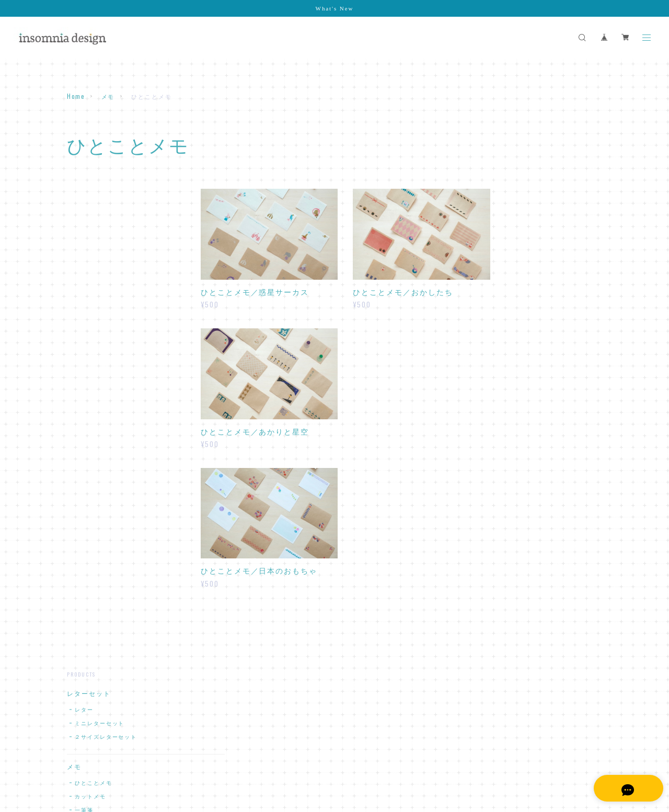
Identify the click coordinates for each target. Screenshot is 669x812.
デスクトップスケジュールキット (118, 599)
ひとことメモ (94, 290)
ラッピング (85, 407)
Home (76, 96)
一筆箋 (84, 318)
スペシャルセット (96, 506)
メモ (108, 96)
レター (84, 217)
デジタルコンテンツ (100, 579)
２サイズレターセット (106, 244)
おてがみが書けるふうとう (112, 377)
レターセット (89, 201)
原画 (74, 530)
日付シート (90, 617)
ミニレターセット (100, 231)
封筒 (81, 364)
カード (78, 456)
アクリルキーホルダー (103, 555)
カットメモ (90, 304)
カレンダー (85, 481)
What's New (335, 8)
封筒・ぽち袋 (89, 348)
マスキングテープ (96, 432)
